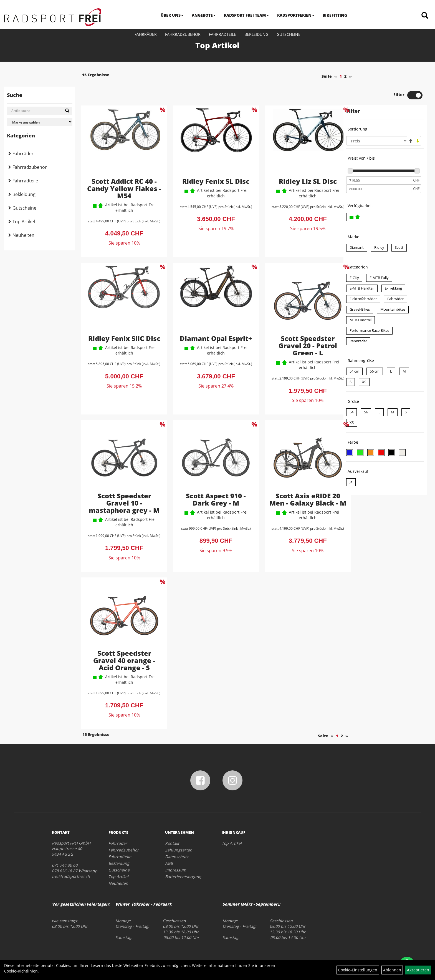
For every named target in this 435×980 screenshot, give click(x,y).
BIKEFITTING (335, 15)
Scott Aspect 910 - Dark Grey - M (209, 480)
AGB (169, 844)
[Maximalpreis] (379, 170)
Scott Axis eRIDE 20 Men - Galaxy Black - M (296, 484)
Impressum (176, 851)
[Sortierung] (377, 122)
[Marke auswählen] (40, 122)
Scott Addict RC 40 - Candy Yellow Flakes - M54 (122, 169)
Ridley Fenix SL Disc (209, 162)
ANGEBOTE (204, 15)
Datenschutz (177, 837)
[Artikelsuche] (425, 16)
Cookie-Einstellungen (358, 970)
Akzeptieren (418, 970)
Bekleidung (256, 34)
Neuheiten (23, 235)
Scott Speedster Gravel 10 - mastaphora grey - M (122, 484)
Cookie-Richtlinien (21, 971)
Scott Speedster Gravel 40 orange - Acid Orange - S (122, 641)
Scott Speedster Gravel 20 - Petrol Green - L (296, 327)
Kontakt (172, 824)
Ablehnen (392, 970)
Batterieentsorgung (183, 857)
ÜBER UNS (172, 15)
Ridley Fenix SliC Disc (122, 319)
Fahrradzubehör (183, 34)
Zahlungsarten (179, 831)
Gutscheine (289, 34)
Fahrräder (146, 34)
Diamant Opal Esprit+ (209, 319)
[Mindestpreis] (379, 162)
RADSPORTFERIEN (296, 15)
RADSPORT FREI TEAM (246, 15)
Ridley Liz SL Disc (296, 162)
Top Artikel (24, 222)
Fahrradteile (222, 34)
